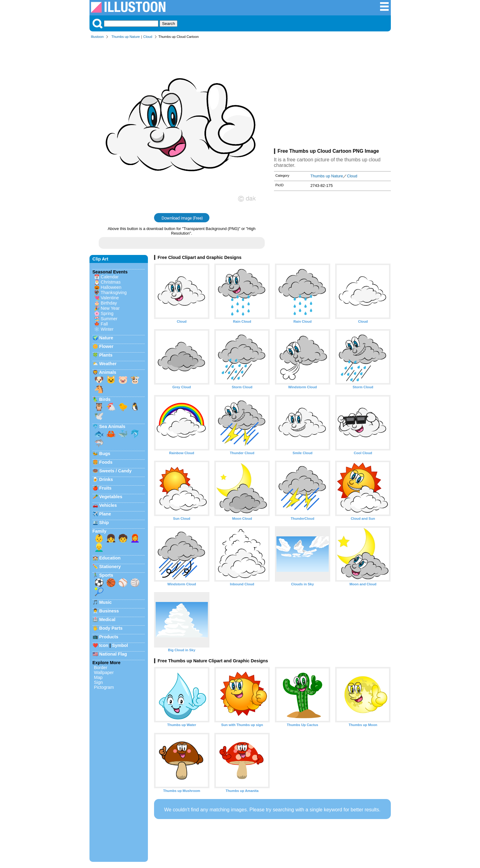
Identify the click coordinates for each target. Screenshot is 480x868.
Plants (106, 355)
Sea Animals (112, 426)
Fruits (105, 488)
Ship (104, 523)
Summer (109, 319)
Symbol (120, 645)
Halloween (111, 287)
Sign (99, 682)
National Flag (113, 654)
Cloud (148, 37)
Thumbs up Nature (126, 37)
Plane (105, 514)
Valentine (110, 298)
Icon (104, 645)
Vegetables (111, 497)
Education (110, 558)
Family (100, 531)
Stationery (110, 567)
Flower (106, 346)
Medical (107, 620)
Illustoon (97, 37)
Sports (106, 575)
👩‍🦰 (135, 538)
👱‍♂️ (99, 547)
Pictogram (104, 687)
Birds (105, 399)
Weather (108, 364)
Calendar (110, 277)
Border (101, 668)
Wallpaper (104, 672)
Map (98, 677)
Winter (107, 329)
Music (106, 602)
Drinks (106, 479)
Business (109, 611)
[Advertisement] (332, 95)
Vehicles (108, 505)
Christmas (111, 282)
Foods (106, 462)
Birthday (109, 303)
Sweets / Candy (116, 471)
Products (109, 637)
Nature (106, 338)
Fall (104, 324)
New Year (110, 308)
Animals (108, 372)
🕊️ (99, 416)
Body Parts (111, 628)
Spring (107, 313)
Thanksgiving (114, 293)
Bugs (105, 454)
